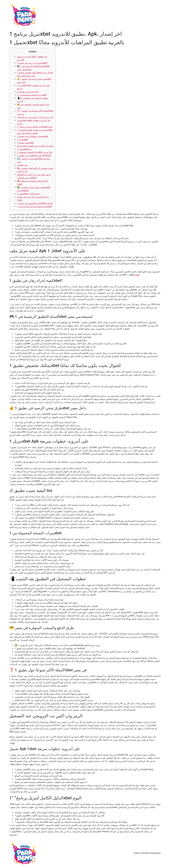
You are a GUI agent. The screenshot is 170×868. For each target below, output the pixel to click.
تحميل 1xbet (22, 140)
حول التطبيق (22, 165)
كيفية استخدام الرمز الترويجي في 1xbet (34, 206)
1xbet (137, 275)
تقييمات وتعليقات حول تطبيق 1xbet (32, 136)
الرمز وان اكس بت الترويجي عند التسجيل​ (35, 117)
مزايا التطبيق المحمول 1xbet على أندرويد (35, 152)
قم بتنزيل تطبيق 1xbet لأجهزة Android (34, 155)
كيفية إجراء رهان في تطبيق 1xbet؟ (32, 63)
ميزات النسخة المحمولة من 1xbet (32, 95)
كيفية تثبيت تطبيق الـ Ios (28, 92)
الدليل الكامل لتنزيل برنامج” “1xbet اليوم (35, 127)
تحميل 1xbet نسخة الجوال (28, 194)
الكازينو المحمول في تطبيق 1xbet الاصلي (35, 203)
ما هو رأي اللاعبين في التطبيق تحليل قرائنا (35, 146)
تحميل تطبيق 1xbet (25, 143)
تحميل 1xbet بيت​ (24, 149)
